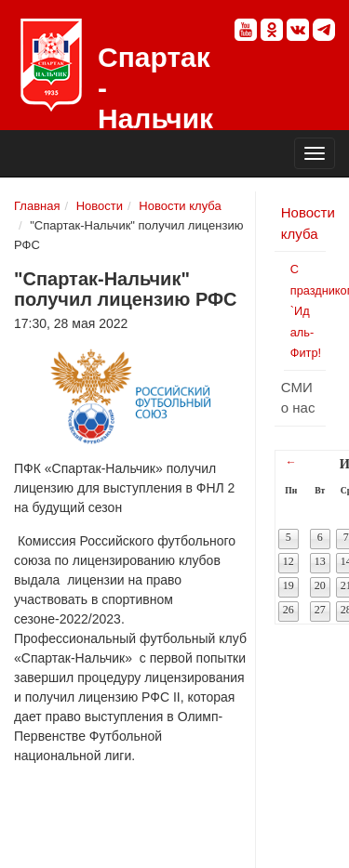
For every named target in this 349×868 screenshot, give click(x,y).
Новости (100, 206)
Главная (37, 206)
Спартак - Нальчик (51, 65)
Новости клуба (180, 206)
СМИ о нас (298, 398)
